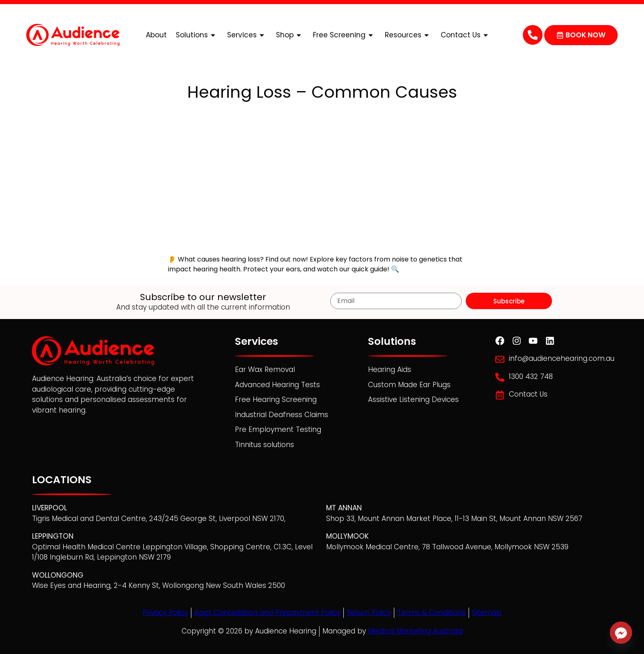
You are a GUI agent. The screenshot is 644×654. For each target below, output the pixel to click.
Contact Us (466, 35)
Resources (408, 35)
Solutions (197, 35)
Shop (290, 35)
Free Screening (344, 35)
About (156, 35)
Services (247, 35)
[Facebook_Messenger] (621, 633)
